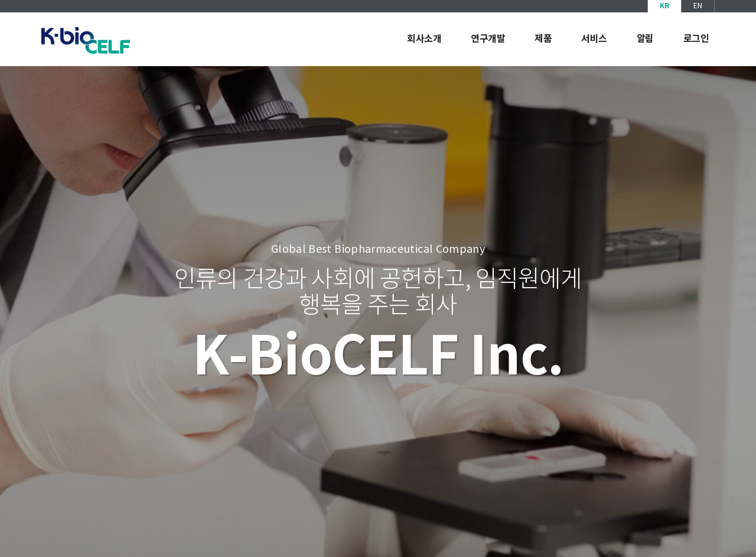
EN (698, 6)
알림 (645, 39)
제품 (543, 39)
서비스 (594, 39)
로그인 (696, 39)
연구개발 (488, 39)
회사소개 (424, 39)
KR (664, 6)
